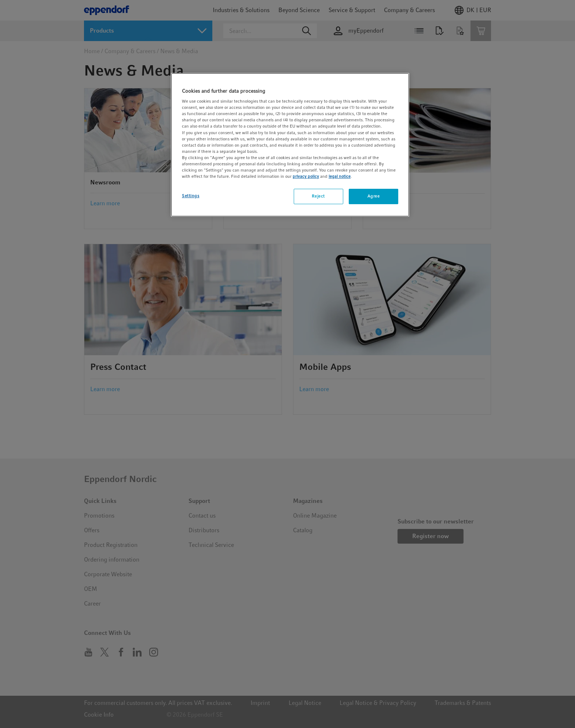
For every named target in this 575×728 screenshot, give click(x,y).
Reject (318, 196)
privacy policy (306, 176)
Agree (374, 196)
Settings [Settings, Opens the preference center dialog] (191, 196)
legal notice (340, 176)
